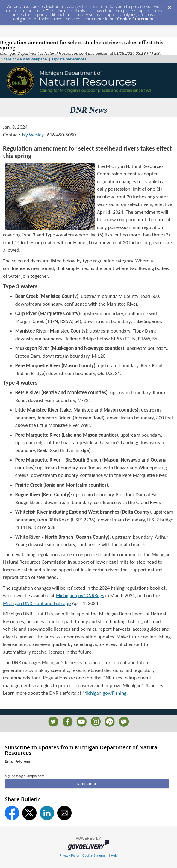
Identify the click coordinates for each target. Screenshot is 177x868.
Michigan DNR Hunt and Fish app (37, 603)
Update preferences (69, 59)
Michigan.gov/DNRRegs (80, 595)
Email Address (18, 761)
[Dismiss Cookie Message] (170, 6)
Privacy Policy (69, 855)
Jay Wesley (32, 135)
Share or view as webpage (24, 59)
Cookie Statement (136, 19)
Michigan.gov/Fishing (104, 693)
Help (114, 855)
